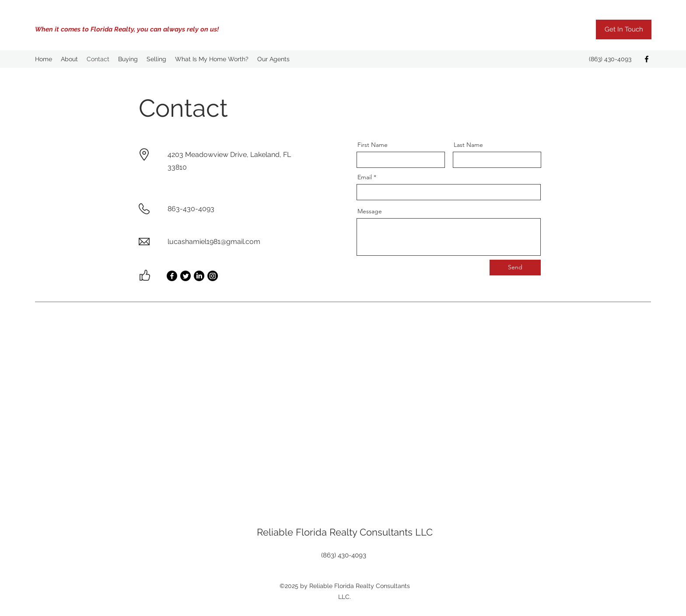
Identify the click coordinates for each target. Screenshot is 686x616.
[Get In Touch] (624, 30)
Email (365, 177)
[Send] (515, 268)
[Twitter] (185, 276)
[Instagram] (213, 276)
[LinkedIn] (199, 276)
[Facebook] (647, 59)
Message (370, 211)
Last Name (468, 145)
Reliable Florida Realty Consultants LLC (345, 532)
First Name (373, 145)
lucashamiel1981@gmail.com (214, 242)
